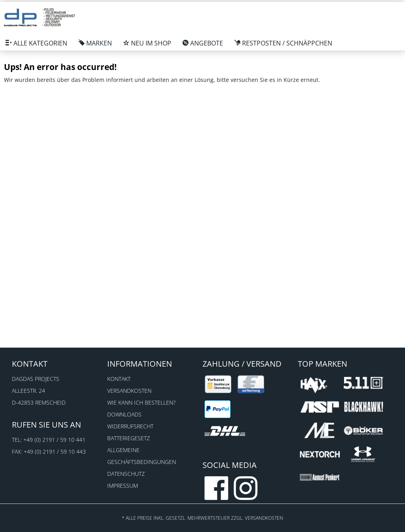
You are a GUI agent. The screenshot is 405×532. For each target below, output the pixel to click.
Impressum (123, 486)
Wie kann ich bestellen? (141, 402)
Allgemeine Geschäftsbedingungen (142, 456)
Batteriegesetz (129, 438)
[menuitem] (36, 43)
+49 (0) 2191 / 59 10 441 (54, 440)
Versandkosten (129, 391)
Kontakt (119, 379)
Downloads (124, 414)
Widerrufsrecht (130, 426)
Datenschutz (126, 474)
